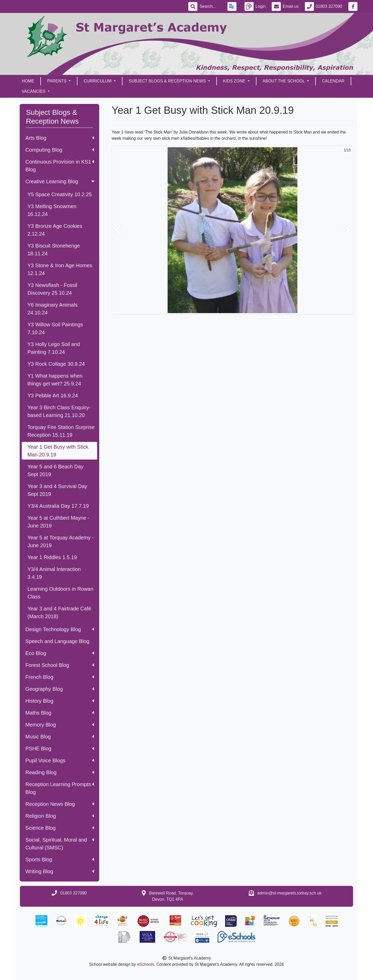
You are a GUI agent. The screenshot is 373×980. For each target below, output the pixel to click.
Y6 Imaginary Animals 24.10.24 (52, 309)
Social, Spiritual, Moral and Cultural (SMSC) (60, 844)
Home (28, 81)
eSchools (146, 964)
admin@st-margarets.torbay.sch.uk (289, 893)
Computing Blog (60, 150)
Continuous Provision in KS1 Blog (60, 166)
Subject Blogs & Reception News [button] (168, 81)
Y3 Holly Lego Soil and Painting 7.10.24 (54, 348)
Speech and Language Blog (57, 641)
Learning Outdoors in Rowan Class (60, 593)
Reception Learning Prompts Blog (60, 788)
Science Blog (60, 828)
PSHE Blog (60, 749)
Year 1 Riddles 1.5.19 (52, 557)
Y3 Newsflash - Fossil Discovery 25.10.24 (52, 289)
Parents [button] (57, 81)
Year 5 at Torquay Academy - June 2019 (61, 541)
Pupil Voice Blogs (60, 760)
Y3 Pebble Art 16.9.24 (53, 396)
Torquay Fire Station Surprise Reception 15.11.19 (61, 431)
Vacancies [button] (34, 91)
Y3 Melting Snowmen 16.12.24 (52, 210)
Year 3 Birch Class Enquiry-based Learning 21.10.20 (59, 411)
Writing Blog (60, 871)
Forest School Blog (60, 665)
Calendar (333, 81)
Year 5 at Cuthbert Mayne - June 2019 (58, 522)
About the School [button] (284, 81)
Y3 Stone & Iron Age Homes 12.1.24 (60, 269)
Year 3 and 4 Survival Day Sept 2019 (57, 490)
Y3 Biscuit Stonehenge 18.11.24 (54, 250)
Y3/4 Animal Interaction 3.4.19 (54, 573)
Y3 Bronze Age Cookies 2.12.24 (55, 230)
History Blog (60, 701)
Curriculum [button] (98, 81)
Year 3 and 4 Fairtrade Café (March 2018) (59, 612)
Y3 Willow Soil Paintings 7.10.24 (55, 328)
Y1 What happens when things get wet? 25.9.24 (55, 380)
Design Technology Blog (60, 629)
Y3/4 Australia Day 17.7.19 (58, 506)
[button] (118, 230)
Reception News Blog (60, 804)
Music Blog (60, 737)
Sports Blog (60, 859)
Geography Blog (60, 689)
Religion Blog (60, 816)
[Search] (210, 6)
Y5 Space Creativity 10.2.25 (60, 194)
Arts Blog (60, 138)
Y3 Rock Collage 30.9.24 (56, 364)
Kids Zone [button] (235, 81)
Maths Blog (60, 713)
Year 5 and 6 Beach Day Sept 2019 (55, 470)
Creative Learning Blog (60, 181)
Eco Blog (60, 653)
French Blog (60, 677)
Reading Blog (60, 772)
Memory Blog (60, 725)
